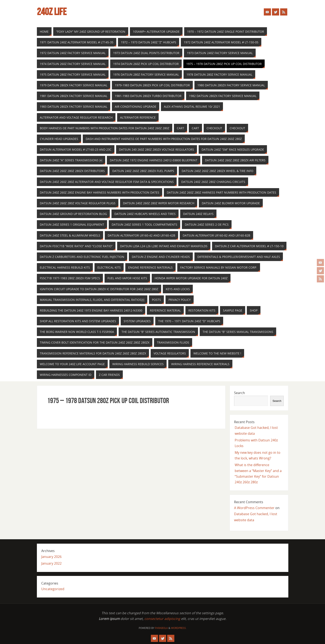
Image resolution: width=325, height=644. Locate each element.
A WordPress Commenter (254, 508)
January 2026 (51, 557)
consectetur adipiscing (162, 619)
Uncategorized (53, 589)
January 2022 (51, 563)
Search (240, 393)
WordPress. (179, 628)
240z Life (52, 12)
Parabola (161, 628)
